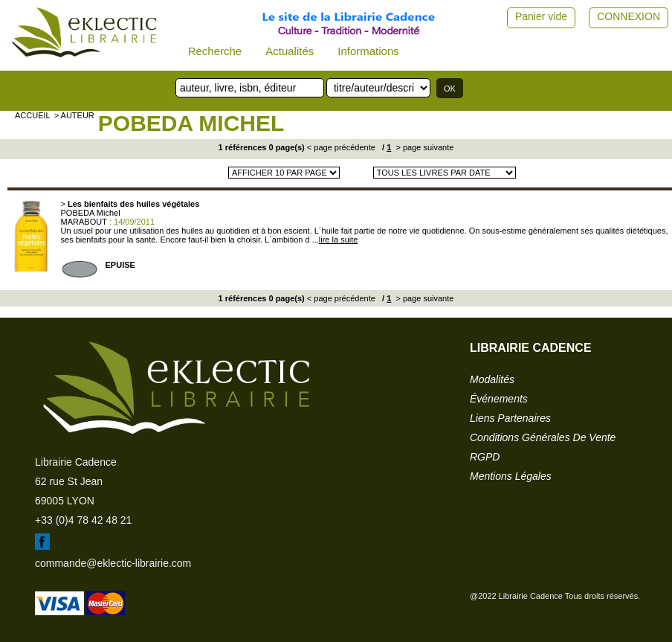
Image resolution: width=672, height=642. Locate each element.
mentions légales (511, 476)
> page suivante (423, 147)
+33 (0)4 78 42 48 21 (83, 520)
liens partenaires (510, 418)
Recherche (215, 51)
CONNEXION (629, 16)
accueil (33, 115)
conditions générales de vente (543, 437)
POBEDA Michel (191, 123)
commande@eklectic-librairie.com (113, 563)
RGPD (485, 457)
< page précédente (341, 147)
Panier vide (541, 16)
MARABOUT (84, 222)
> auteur (74, 115)
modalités (492, 379)
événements (499, 399)
